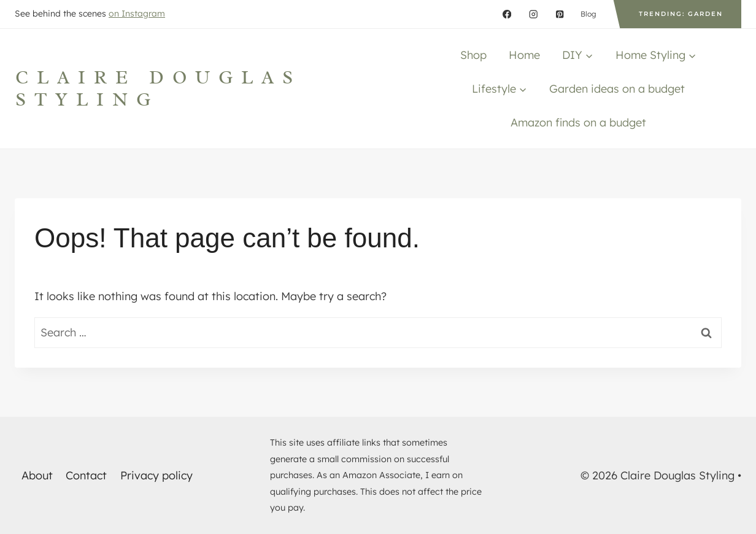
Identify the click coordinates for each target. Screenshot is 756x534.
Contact (86, 475)
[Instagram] (534, 14)
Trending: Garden (681, 14)
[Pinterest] (560, 14)
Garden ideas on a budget (617, 89)
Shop (473, 55)
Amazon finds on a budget (578, 122)
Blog (588, 14)
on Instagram (137, 14)
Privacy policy (156, 475)
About (37, 475)
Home (524, 55)
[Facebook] (507, 14)
